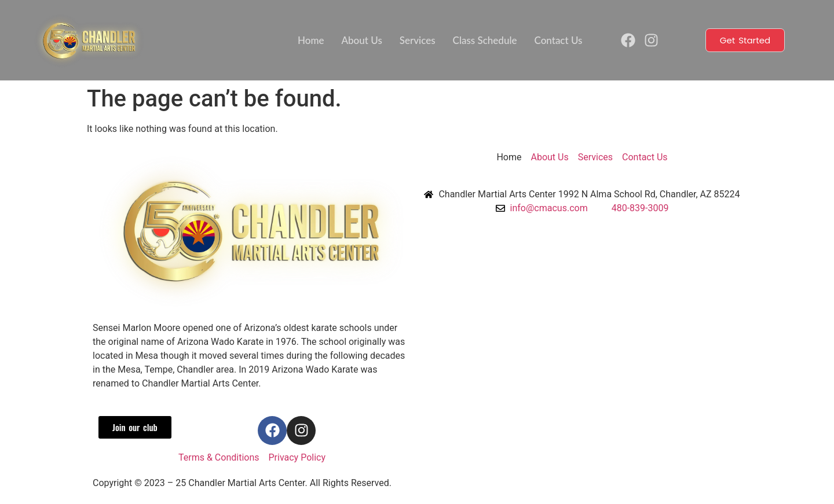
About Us (362, 40)
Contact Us (559, 40)
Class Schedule (485, 40)
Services (418, 40)
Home (311, 40)
